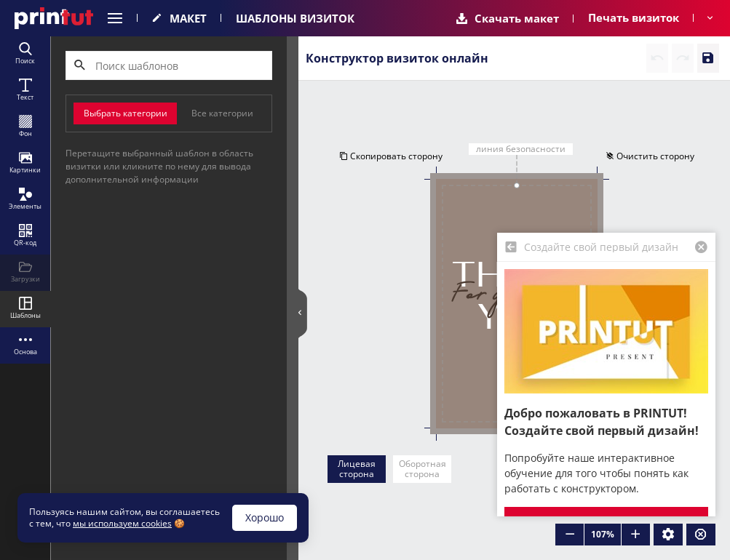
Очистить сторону (650, 156)
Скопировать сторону (391, 156)
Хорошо (265, 517)
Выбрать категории (126, 113)
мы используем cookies (122, 523)
